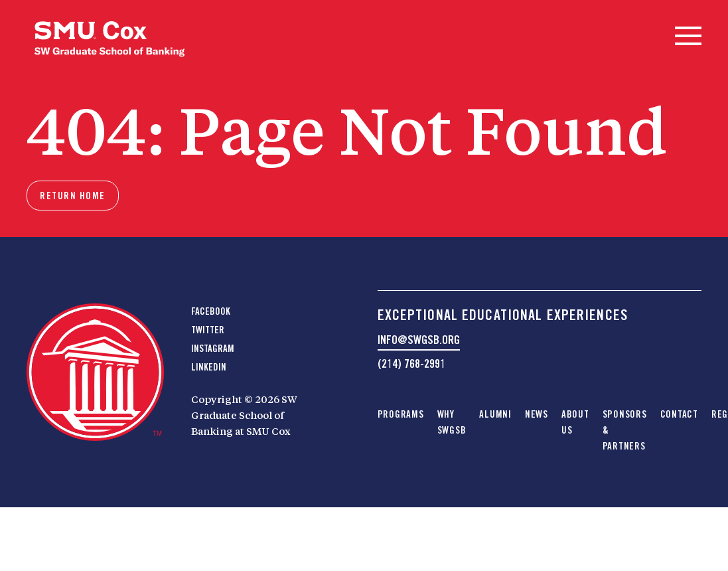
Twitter (208, 330)
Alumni (495, 414)
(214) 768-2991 (411, 364)
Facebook (211, 311)
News (537, 414)
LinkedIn (209, 367)
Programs (401, 414)
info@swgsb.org (419, 340)
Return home (73, 196)
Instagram (213, 349)
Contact (679, 414)
